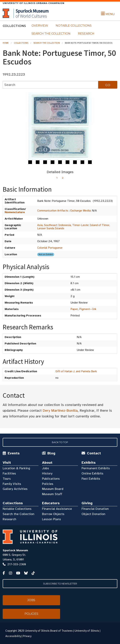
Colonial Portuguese (50, 248)
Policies (48, 484)
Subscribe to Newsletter (60, 584)
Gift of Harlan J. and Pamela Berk (76, 371)
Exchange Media (80, 211)
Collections (21, 43)
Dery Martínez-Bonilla (60, 411)
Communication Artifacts (53, 211)
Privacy (27, 636)
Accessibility (13, 636)
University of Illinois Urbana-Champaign (34, 3)
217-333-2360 (17, 564)
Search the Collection (51, 34)
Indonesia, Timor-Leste (73, 225)
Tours (7, 479)
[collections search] (50, 85)
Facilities (9, 473)
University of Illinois (87, 631)
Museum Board (53, 489)
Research (86, 34)
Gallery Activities (15, 489)
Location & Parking (16, 468)
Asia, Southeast (47, 225)
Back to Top (60, 442)
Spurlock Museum (15, 550)
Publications (51, 479)
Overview (40, 26)
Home (6, 43)
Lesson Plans (52, 519)
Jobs (46, 468)
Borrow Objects (53, 514)
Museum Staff (52, 494)
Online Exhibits (92, 473)
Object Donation (93, 514)
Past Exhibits (91, 479)
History (47, 473)
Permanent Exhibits (96, 468)
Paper (74, 309)
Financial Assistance (57, 509)
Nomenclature (15, 212)
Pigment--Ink (88, 309)
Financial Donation (95, 509)
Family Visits (12, 484)
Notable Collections (74, 26)
